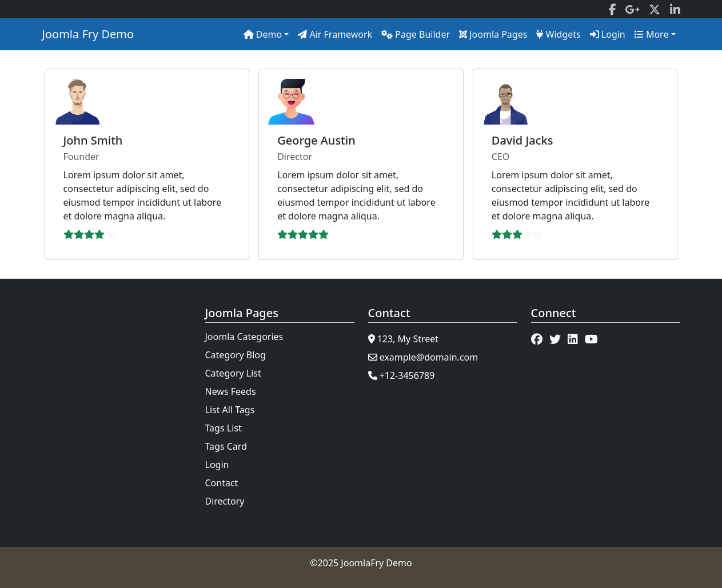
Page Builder (416, 34)
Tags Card (226, 446)
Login (608, 34)
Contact (222, 483)
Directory (225, 501)
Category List (233, 373)
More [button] (652, 34)
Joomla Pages (493, 34)
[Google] (633, 9)
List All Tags (230, 410)
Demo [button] (263, 34)
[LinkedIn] (675, 9)
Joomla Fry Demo (88, 34)
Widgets (558, 34)
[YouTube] (591, 339)
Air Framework (335, 34)
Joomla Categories (244, 337)
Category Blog (236, 355)
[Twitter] (655, 9)
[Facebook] (613, 9)
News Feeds (231, 391)
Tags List (224, 428)
